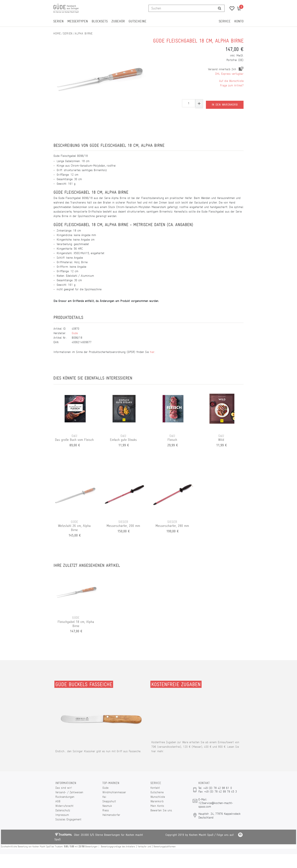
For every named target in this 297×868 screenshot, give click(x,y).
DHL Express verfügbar (229, 74)
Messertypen (78, 21)
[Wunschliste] (231, 9)
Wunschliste (158, 797)
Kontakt (155, 788)
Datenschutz (63, 810)
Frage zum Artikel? (232, 85)
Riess (106, 810)
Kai (104, 797)
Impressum (62, 815)
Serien (58, 21)
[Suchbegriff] (182, 8)
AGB (58, 801)
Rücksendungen (65, 797)
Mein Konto (157, 806)
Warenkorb (157, 801)
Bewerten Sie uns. (161, 810)
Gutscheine (137, 21)
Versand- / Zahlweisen (69, 792)
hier (152, 352)
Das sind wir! (64, 788)
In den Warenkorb (225, 103)
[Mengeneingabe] (189, 103)
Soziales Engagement (68, 819)
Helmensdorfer (111, 815)
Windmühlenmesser (114, 792)
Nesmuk (107, 806)
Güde (75, 333)
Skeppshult (109, 801)
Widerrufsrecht (64, 806)
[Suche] (220, 8)
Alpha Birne (84, 33)
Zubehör (118, 21)
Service (225, 21)
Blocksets (100, 21)
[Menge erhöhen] (199, 103)
